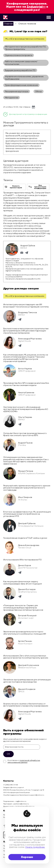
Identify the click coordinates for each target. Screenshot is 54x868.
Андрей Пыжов (25, 443)
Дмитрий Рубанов (27, 523)
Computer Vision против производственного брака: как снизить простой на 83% (25, 434)
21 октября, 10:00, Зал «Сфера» (17, 107)
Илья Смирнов (25, 497)
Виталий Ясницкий (27, 616)
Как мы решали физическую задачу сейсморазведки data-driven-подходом (23, 583)
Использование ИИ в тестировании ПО (22, 560)
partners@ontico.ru (21, 804)
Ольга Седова (25, 417)
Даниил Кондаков (27, 689)
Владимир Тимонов (27, 312)
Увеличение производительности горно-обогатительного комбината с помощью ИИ (25, 633)
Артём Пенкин (25, 641)
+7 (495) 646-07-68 (11, 785)
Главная (8, 24)
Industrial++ (36, 7)
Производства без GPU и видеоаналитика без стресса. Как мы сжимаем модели (26, 384)
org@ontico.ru (21, 801)
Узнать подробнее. (35, 847)
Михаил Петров (26, 471)
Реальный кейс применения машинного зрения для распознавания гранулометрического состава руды (27, 488)
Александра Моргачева (30, 339)
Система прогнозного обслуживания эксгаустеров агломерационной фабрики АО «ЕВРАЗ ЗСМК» (26, 409)
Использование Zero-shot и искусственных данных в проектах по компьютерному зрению (26, 657)
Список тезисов (27, 24)
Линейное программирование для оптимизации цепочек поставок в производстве (27, 681)
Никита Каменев (26, 393)
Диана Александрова (29, 545)
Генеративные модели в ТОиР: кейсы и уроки (25, 538)
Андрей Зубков (28, 246)
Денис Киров (25, 565)
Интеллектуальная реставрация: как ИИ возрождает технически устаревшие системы (26, 306)
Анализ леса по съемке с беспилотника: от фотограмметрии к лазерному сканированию (26, 705)
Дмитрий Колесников (29, 665)
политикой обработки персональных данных (24, 761)
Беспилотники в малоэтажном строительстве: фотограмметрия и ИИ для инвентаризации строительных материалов (26, 331)
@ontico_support (17, 788)
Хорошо (27, 857)
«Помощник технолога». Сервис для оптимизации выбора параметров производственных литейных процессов (23, 608)
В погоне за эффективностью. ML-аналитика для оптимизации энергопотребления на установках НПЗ (27, 514)
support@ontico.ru (37, 795)
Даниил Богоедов (27, 589)
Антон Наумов (25, 369)
